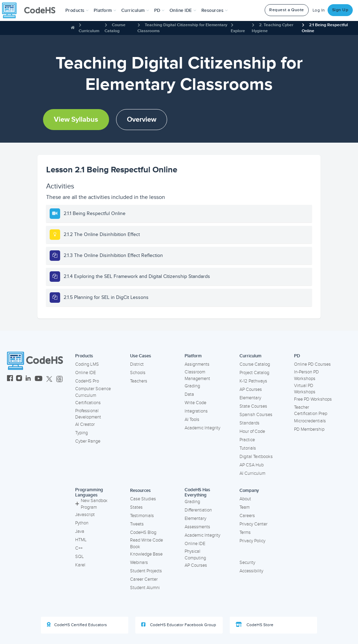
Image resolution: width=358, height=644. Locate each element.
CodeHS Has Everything (197, 492)
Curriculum (89, 31)
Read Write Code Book (146, 543)
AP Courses (251, 389)
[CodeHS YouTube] (39, 379)
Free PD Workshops (313, 399)
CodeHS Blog (143, 532)
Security (247, 563)
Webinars (139, 563)
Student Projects (146, 571)
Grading (192, 386)
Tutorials (248, 448)
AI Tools (192, 420)
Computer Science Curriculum (93, 392)
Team (245, 507)
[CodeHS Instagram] (19, 379)
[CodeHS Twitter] (49, 379)
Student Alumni (145, 588)
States (136, 507)
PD (297, 356)
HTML (81, 540)
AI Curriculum (252, 473)
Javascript (85, 515)
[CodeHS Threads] (59, 379)
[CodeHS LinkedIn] (28, 379)
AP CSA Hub (252, 465)
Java (80, 531)
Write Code (195, 403)
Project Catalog (254, 373)
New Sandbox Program (91, 504)
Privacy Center (253, 524)
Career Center (144, 579)
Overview (142, 120)
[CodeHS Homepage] (31, 10)
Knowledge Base (146, 554)
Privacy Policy (252, 541)
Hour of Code (252, 431)
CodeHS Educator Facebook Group (179, 625)
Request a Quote (287, 10)
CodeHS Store (255, 625)
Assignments (197, 364)
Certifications (88, 403)
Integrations (196, 411)
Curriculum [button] (135, 10)
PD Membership (309, 429)
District (137, 364)
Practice (247, 440)
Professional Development (88, 414)
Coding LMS (87, 364)
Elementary (250, 398)
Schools (138, 373)
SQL (80, 557)
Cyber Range (88, 441)
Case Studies (143, 499)
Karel (80, 565)
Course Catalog (255, 364)
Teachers (139, 381)
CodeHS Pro (87, 381)
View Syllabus (76, 120)
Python (82, 523)
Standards (249, 423)
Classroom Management (197, 375)
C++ (79, 548)
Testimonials (142, 516)
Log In (319, 10)
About (245, 499)
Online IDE (85, 373)
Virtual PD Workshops (305, 389)
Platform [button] (105, 10)
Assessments (197, 527)
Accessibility (251, 571)
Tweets (137, 524)
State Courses (253, 406)
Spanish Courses (256, 415)
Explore (238, 31)
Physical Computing (195, 555)
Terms (245, 532)
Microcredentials (310, 421)
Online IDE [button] (183, 10)
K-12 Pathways (253, 381)
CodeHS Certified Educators (77, 625)
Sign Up (340, 10)
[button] (77, 10)
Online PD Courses (312, 364)
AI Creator (85, 424)
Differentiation (198, 510)
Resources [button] (215, 10)
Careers (247, 516)
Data (189, 394)
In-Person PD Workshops (306, 375)
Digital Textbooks (256, 457)
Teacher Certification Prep (311, 411)
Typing (81, 433)
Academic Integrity (202, 428)
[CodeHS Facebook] (10, 379)
